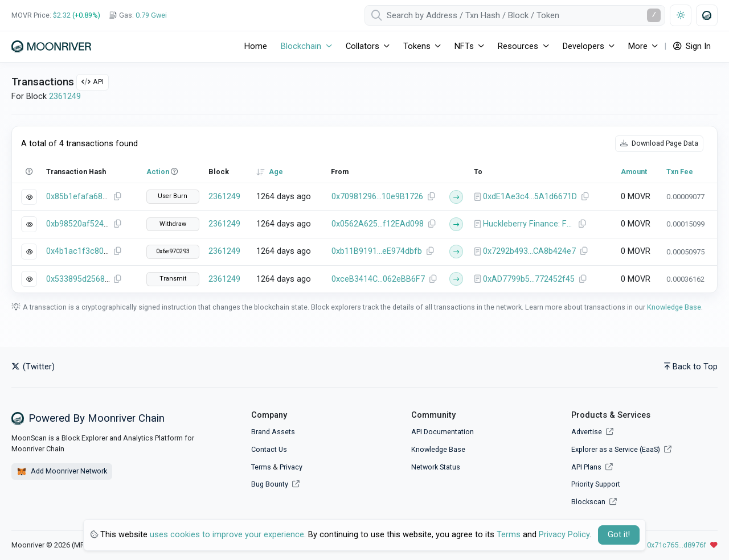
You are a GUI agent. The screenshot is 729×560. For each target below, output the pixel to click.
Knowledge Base (674, 307)
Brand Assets (273, 432)
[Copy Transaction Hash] (117, 197)
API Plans (592, 467)
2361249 (65, 96)
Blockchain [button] (301, 46)
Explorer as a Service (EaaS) (621, 449)
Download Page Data (659, 143)
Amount (634, 172)
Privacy (291, 467)
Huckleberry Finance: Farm (529, 224)
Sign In (692, 46)
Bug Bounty (270, 484)
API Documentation (443, 432)
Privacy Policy (564, 535)
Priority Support (596, 484)
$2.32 (62, 15)
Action (158, 172)
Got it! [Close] (619, 535)
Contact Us (269, 449)
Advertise (592, 432)
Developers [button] (583, 46)
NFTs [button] (464, 46)
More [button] (638, 46)
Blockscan (594, 502)
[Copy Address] (431, 197)
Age (276, 172)
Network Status (436, 467)
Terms (261, 467)
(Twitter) (33, 367)
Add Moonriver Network (62, 472)
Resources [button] (518, 46)
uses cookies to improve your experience (227, 535)
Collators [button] (363, 46)
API (93, 82)
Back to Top (691, 367)
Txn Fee (680, 172)
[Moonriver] (51, 46)
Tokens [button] (417, 46)
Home (256, 46)
